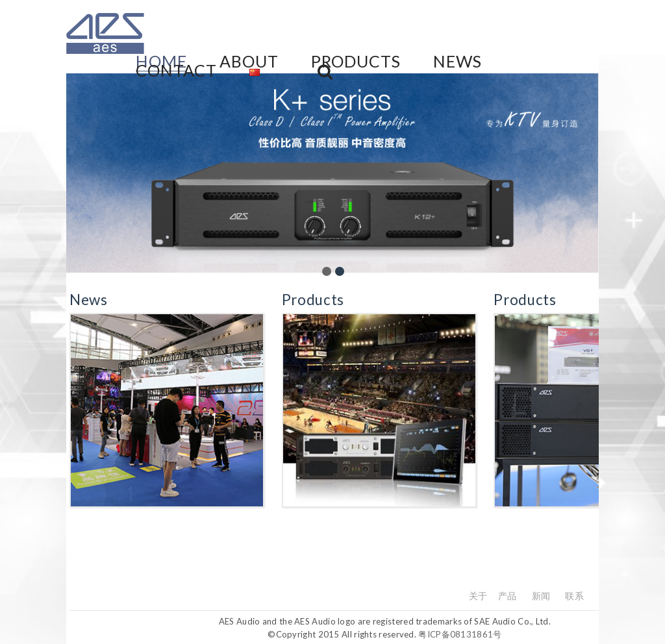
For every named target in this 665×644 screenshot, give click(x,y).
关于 (478, 596)
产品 (508, 596)
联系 (574, 596)
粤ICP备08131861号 (460, 634)
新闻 (541, 596)
